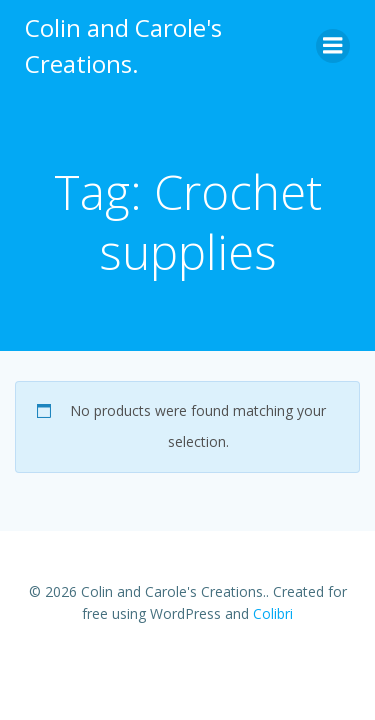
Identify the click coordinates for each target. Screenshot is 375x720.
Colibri (273, 613)
